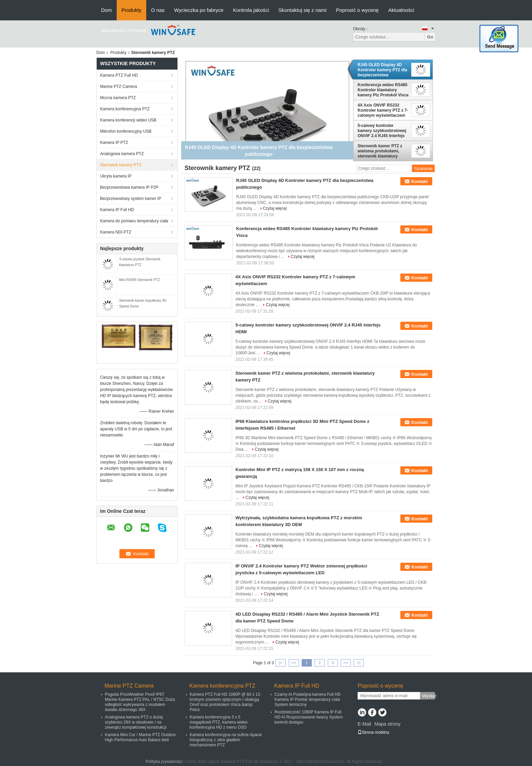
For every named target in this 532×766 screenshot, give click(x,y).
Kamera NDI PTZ (116, 232)
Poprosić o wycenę (357, 10)
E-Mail (364, 724)
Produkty (131, 10)
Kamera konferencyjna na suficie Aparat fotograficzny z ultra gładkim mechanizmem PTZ (226, 740)
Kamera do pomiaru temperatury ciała (134, 221)
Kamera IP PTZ (114, 143)
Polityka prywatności (164, 762)
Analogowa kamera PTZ (122, 154)
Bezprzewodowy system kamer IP (131, 199)
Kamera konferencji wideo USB (128, 120)
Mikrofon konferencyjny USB (126, 131)
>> (346, 663)
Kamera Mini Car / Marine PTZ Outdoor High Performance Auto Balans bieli (140, 737)
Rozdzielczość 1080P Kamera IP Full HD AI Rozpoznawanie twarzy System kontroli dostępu (309, 717)
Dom (107, 10)
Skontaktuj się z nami (303, 10)
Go (430, 37)
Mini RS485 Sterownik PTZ (139, 280)
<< (293, 663)
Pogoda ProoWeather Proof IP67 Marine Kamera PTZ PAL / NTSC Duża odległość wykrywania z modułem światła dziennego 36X (140, 702)
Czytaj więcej (275, 208)
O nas (158, 10)
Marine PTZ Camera (119, 87)
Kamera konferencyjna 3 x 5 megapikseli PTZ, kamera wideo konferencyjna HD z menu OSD (219, 722)
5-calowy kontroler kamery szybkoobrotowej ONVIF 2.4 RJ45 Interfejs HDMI (382, 131)
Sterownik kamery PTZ (121, 165)
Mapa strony (387, 724)
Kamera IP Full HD (117, 210)
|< (281, 663)
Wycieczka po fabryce (199, 10)
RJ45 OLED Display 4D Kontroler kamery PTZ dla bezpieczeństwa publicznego (382, 70)
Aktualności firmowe (124, 30)
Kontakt (420, 181)
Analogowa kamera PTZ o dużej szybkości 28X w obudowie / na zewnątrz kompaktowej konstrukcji (136, 722)
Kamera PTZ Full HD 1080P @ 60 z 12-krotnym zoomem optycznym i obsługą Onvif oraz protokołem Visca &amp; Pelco (225, 702)
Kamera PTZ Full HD (119, 75)
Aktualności (401, 10)
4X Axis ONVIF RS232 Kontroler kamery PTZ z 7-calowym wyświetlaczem (383, 110)
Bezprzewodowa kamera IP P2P (129, 187)
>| (359, 663)
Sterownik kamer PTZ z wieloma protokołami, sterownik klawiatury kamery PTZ (380, 151)
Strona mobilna (373, 732)
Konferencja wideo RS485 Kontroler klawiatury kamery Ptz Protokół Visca (383, 90)
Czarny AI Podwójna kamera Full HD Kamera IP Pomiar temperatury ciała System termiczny (308, 699)
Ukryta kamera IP (116, 176)
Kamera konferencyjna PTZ (125, 109)
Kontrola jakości (251, 10)
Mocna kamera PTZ (118, 98)
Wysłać (429, 696)
